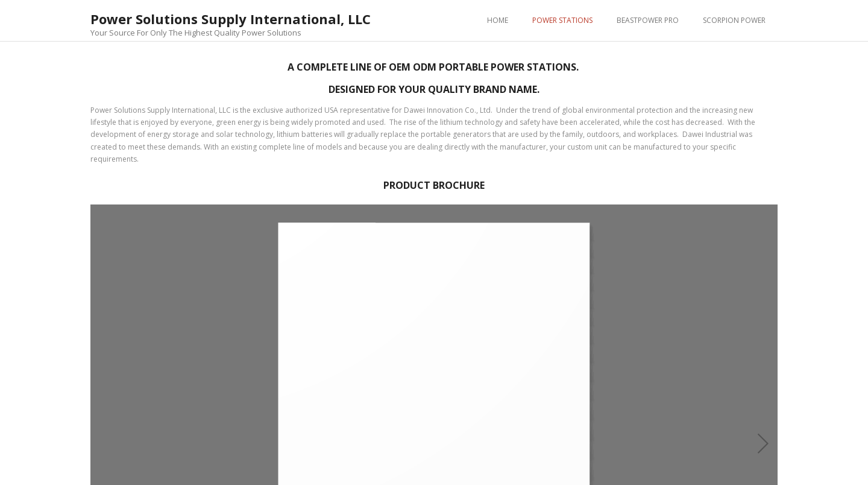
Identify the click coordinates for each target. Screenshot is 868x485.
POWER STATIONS (562, 20)
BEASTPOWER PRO (648, 20)
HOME (498, 20)
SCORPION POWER (734, 20)
